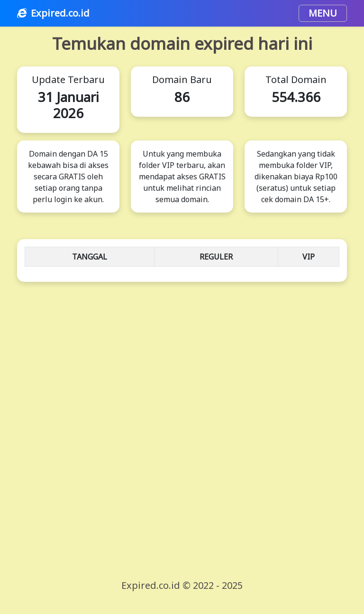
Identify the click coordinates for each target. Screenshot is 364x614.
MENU (323, 13)
